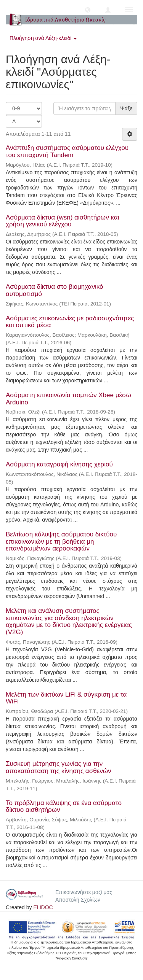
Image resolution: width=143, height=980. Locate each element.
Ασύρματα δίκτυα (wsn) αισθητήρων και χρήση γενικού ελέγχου (62, 221)
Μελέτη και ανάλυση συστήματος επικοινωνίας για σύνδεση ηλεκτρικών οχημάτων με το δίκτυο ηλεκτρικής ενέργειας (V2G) (69, 621)
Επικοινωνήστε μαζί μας (84, 892)
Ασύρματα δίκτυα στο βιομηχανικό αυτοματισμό (54, 290)
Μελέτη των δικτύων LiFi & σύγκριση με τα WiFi (66, 698)
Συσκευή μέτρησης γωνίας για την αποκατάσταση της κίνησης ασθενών (58, 767)
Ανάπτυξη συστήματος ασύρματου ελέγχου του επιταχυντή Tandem (67, 151)
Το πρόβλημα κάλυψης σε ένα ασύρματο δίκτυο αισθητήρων (64, 807)
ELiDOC (43, 907)
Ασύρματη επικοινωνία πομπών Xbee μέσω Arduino (68, 399)
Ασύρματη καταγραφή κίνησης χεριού (59, 464)
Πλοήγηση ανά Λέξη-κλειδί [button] (43, 38)
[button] (88, 10)
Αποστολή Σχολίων (78, 900)
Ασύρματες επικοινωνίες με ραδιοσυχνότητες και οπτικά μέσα (70, 322)
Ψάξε (126, 108)
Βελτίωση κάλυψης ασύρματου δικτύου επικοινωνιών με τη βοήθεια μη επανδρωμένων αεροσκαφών (61, 541)
